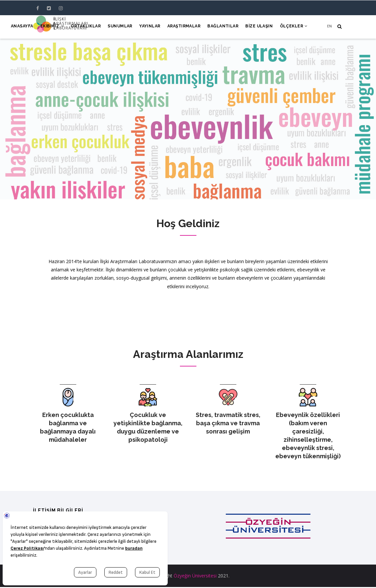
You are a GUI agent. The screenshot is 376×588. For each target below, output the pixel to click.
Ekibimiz (44, 27)
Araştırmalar (180, 27)
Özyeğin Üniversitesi (195, 577)
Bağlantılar (220, 27)
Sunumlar (114, 27)
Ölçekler (293, 27)
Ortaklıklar (79, 27)
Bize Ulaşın (257, 27)
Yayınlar (145, 27)
